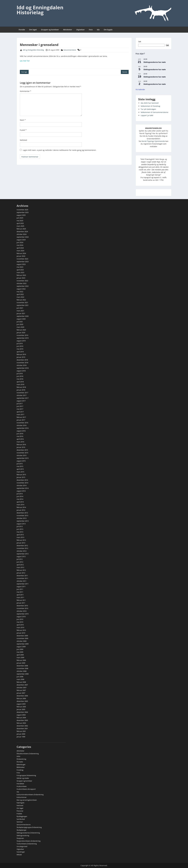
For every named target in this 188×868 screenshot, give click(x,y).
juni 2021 (20, 308)
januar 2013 (21, 543)
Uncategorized (22, 846)
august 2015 (21, 461)
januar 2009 (21, 663)
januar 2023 (21, 278)
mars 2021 (20, 311)
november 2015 (22, 453)
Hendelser (20, 784)
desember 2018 (22, 360)
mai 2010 (20, 622)
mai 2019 (20, 349)
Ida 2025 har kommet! (150, 103)
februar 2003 (21, 723)
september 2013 (23, 521)
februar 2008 (21, 682)
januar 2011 (21, 603)
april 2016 (20, 439)
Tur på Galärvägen (148, 109)
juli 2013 (20, 526)
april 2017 (20, 412)
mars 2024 (20, 251)
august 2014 (21, 491)
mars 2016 (20, 442)
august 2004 (21, 715)
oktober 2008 (22, 671)
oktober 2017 (22, 395)
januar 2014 (21, 510)
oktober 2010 (22, 611)
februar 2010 (21, 630)
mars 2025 (20, 226)
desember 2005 (22, 701)
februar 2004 (21, 718)
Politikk (19, 814)
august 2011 (21, 586)
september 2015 (23, 458)
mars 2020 (20, 327)
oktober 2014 (22, 485)
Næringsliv (21, 803)
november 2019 (22, 335)
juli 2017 (20, 404)
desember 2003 (22, 720)
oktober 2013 (22, 518)
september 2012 (23, 554)
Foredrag (20, 770)
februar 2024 (21, 253)
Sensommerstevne (70, 50)
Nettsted (23, 140)
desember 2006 (22, 696)
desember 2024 (22, 231)
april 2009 (20, 655)
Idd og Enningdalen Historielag (40, 10)
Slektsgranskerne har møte (155, 62)
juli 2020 (20, 322)
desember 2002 (22, 726)
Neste (125, 72)
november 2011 (22, 578)
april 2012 (20, 565)
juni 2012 (20, 562)
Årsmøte (20, 762)
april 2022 (20, 294)
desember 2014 (22, 480)
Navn (23, 120)
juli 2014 (20, 494)
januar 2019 (21, 357)
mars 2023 (20, 272)
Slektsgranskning (23, 835)
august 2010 (21, 617)
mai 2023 (20, 267)
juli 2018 (20, 373)
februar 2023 (21, 275)
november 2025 (22, 210)
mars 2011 (20, 597)
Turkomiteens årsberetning (27, 844)
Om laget (33, 30)
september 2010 (23, 614)
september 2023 (23, 262)
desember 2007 (22, 685)
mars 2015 (20, 472)
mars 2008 (20, 679)
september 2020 (23, 316)
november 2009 (22, 638)
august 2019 (21, 341)
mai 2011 (20, 592)
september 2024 (23, 237)
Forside (22, 30)
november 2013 (22, 515)
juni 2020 (20, 324)
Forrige (24, 72)
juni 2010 (20, 619)
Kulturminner (22, 797)
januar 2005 (21, 709)
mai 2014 (20, 499)
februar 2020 (21, 330)
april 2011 (20, 595)
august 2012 (21, 556)
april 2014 (20, 502)
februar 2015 (21, 475)
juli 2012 (20, 559)
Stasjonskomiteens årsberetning (29, 841)
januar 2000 (21, 734)
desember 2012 (22, 546)
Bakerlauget (21, 764)
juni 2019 (20, 346)
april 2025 (20, 223)
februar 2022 (21, 300)
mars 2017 (20, 414)
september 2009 (23, 644)
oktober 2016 (22, 425)
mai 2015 (20, 466)
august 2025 (21, 215)
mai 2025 (20, 221)
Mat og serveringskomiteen (27, 800)
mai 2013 (20, 532)
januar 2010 (21, 633)
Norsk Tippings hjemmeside (153, 141)
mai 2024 (20, 245)
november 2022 (22, 281)
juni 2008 (20, 677)
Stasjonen (20, 838)
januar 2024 (21, 256)
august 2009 (21, 647)
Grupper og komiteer (50, 30)
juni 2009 (20, 649)
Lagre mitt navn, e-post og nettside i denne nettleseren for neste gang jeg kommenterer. (60, 150)
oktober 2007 (22, 688)
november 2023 (22, 259)
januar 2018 (21, 390)
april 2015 (20, 469)
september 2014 (23, 488)
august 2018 (21, 371)
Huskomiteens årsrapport (26, 789)
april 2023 (20, 270)
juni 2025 (20, 218)
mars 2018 (20, 384)
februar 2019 (21, 354)
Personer (20, 811)
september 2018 (23, 368)
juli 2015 (20, 464)
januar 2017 (21, 420)
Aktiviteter (68, 30)
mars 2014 (20, 505)
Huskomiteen (22, 786)
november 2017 (22, 393)
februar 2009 (21, 660)
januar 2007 (21, 693)
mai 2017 (20, 409)
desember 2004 (22, 712)
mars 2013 (20, 537)
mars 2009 (20, 657)
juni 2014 (20, 496)
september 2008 (23, 674)
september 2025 (23, 212)
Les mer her (25, 61)
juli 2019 (20, 343)
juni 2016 (20, 434)
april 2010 (20, 625)
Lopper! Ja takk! (147, 115)
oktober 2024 (22, 234)
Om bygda (108, 30)
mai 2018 (20, 379)
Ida (98, 30)
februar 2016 (21, 444)
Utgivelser (80, 30)
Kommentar (25, 91)
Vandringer (21, 852)
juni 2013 (20, 529)
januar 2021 (21, 313)
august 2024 (21, 240)
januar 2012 (21, 573)
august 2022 (21, 289)
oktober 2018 (22, 365)
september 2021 (23, 305)
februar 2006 (21, 698)
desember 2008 (22, 666)
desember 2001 (22, 728)
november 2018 (22, 363)
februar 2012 (21, 570)
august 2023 (21, 264)
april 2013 (20, 535)
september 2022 (23, 286)
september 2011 (23, 584)
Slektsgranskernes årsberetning (28, 833)
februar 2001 (21, 731)
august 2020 (21, 319)
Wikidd (19, 855)
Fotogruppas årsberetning (26, 775)
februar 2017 (21, 417)
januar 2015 (21, 477)
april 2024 (20, 248)
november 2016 (22, 423)
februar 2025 (21, 229)
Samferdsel (21, 819)
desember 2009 (22, 636)
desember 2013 (22, 513)
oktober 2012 (22, 551)
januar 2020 (21, 333)
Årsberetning (21, 759)
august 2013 (21, 524)
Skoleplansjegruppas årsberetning (29, 827)
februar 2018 (21, 387)
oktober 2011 (22, 581)
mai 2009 (20, 652)
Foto (91, 30)
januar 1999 (21, 737)
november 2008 (22, 668)
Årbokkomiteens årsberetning (28, 754)
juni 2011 (20, 589)
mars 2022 (20, 297)
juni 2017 (20, 406)
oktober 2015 (22, 455)
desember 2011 (22, 576)
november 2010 (22, 608)
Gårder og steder (23, 778)
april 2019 (20, 352)
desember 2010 (22, 606)
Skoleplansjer (22, 830)
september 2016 (23, 428)
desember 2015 (22, 450)
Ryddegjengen (22, 816)
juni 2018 (20, 376)
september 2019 (23, 338)
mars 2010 (20, 627)
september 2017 (23, 398)
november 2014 (22, 483)
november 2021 (22, 302)
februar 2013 (21, 540)
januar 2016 (21, 447)
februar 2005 (21, 707)
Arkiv (18, 756)
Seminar (20, 822)
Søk (140, 42)
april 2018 (20, 382)
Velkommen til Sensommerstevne (154, 112)
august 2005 (21, 704)
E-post (23, 130)
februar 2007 (21, 690)
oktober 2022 (22, 283)
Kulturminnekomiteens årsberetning (30, 795)
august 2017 (21, 401)
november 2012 (22, 548)
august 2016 (21, 431)
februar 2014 (21, 507)
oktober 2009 (22, 641)
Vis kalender (140, 89)
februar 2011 (21, 600)
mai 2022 (20, 292)
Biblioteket (21, 767)
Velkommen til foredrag (150, 106)
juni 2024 (20, 242)
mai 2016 (20, 436)
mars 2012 (20, 567)
